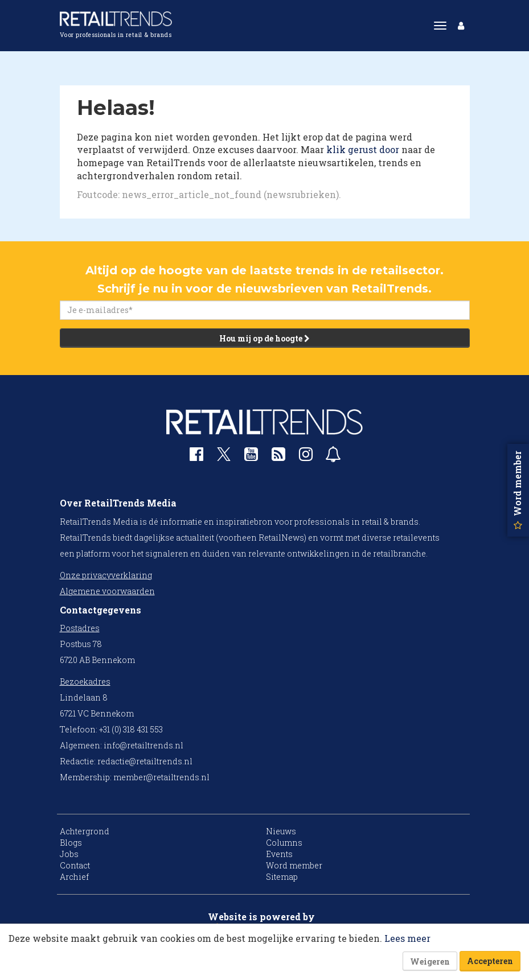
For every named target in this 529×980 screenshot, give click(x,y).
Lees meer (407, 938)
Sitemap (282, 877)
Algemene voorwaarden (107, 591)
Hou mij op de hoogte (264, 338)
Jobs (69, 854)
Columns (284, 843)
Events (279, 854)
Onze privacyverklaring (106, 575)
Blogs (71, 843)
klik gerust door (363, 149)
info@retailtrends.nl (143, 745)
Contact (75, 865)
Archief (74, 877)
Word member (294, 865)
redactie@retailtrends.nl (145, 761)
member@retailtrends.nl (161, 777)
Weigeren (430, 962)
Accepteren (490, 961)
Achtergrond (85, 831)
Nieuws (281, 831)
